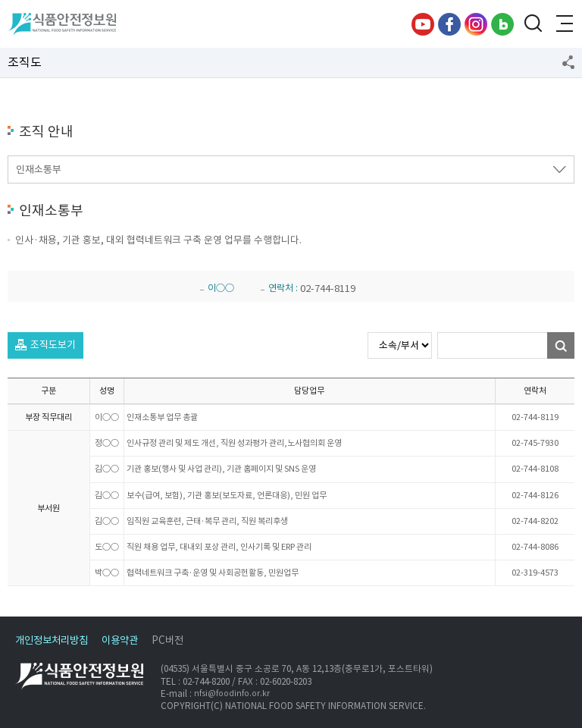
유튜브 (423, 24)
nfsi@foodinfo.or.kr (232, 693)
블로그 (502, 24)
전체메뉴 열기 (563, 24)
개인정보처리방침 (52, 640)
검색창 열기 (533, 24)
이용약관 (120, 640)
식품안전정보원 (62, 24)
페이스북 (449, 24)
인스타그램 (476, 24)
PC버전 (167, 640)
